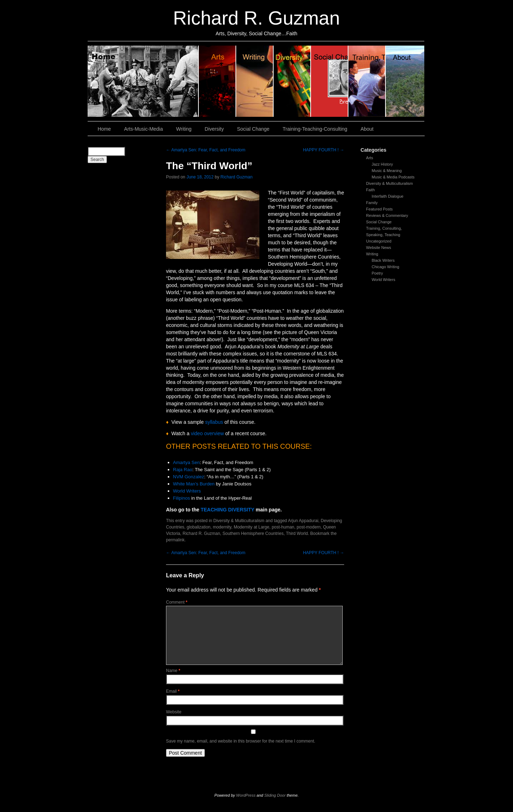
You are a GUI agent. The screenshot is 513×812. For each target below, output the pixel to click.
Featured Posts (380, 209)
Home (143, 81)
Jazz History (382, 164)
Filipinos (182, 498)
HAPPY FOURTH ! (323, 150)
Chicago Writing (385, 267)
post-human (283, 527)
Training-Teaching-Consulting (315, 129)
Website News (379, 248)
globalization (199, 527)
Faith (370, 190)
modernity (222, 527)
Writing (255, 81)
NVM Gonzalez (189, 477)
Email (173, 691)
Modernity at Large (252, 527)
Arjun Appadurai (303, 521)
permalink (175, 540)
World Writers (383, 280)
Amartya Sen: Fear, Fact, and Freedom (206, 150)
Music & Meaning (387, 171)
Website (174, 712)
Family (372, 203)
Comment (177, 602)
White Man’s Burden (194, 484)
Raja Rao (183, 470)
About (405, 81)
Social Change (330, 81)
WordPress (246, 795)
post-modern (309, 527)
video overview (208, 433)
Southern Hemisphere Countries (253, 533)
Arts (370, 158)
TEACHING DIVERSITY (227, 510)
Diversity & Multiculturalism (390, 183)
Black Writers (383, 260)
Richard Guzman (237, 177)
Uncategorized (379, 241)
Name (173, 671)
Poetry (377, 273)
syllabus (214, 422)
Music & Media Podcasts (393, 177)
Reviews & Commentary (387, 215)
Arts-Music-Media (143, 129)
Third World (297, 533)
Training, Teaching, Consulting (367, 81)
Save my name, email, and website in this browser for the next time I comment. (241, 741)
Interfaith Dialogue (387, 196)
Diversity (292, 81)
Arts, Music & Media (217, 81)
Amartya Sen (186, 462)
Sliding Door (275, 795)
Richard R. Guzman (256, 18)
